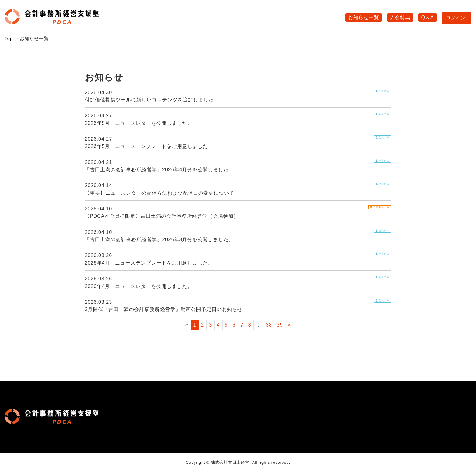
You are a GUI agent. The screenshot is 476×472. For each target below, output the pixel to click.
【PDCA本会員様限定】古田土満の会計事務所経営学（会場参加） (162, 217)
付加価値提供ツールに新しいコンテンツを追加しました (149, 100)
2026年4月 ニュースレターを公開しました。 (139, 287)
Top (9, 39)
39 (280, 325)
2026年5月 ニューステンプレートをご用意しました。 (149, 147)
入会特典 (400, 18)
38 (269, 325)
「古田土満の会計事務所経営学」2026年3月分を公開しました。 (159, 240)
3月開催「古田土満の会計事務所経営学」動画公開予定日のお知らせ (164, 310)
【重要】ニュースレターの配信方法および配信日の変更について (160, 194)
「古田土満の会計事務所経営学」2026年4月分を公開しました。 (159, 170)
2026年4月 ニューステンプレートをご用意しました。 (149, 263)
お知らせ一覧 (364, 18)
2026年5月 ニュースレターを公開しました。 (139, 124)
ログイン (457, 18)
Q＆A (427, 18)
